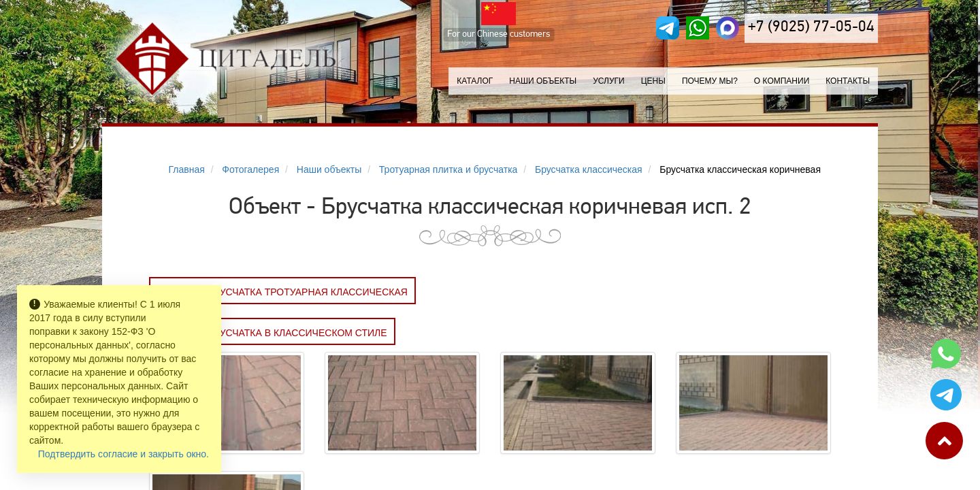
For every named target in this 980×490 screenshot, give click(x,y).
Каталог (475, 81)
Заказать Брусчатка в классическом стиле (272, 333)
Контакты (848, 81)
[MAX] (728, 28)
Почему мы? (710, 81)
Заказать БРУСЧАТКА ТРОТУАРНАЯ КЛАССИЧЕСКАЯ (282, 292)
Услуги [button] (609, 81)
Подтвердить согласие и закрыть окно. (124, 454)
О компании (782, 81)
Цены (653, 81)
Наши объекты (543, 81)
